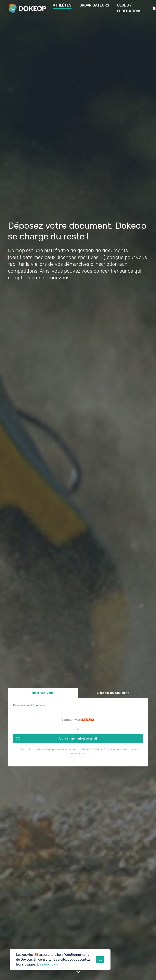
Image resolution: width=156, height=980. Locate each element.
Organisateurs (94, 5)
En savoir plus (47, 964)
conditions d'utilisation (90, 749)
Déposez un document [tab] (113, 693)
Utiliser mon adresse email (78, 739)
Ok (100, 960)
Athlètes (62, 5)
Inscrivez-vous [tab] (43, 693)
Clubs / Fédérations (129, 8)
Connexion (40, 705)
